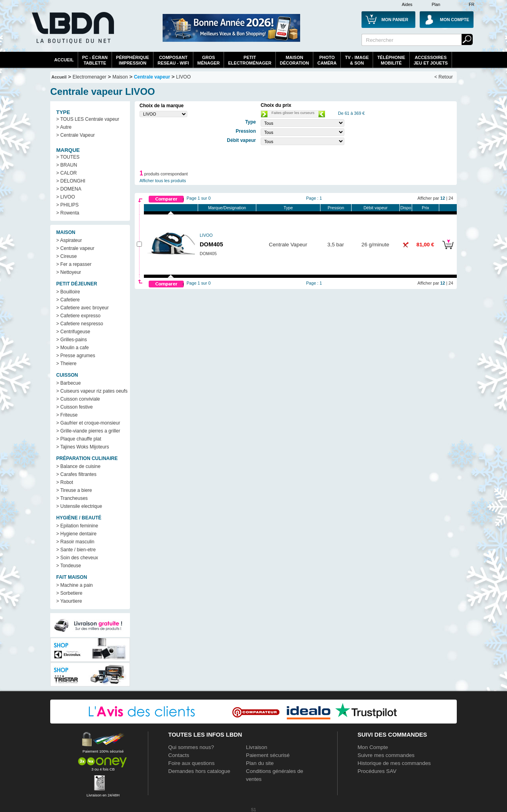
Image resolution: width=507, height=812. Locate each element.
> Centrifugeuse (73, 332)
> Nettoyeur (69, 272)
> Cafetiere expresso (78, 316)
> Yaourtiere (69, 601)
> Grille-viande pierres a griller (88, 431)
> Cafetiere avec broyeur (83, 308)
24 (451, 198)
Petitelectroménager (250, 60)
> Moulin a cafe (73, 348)
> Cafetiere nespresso (80, 324)
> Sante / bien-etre (76, 550)
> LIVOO (66, 197)
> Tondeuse (69, 566)
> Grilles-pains (72, 340)
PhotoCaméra (327, 60)
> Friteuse (67, 415)
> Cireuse (67, 256)
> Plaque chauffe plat (79, 439)
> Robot (65, 482)
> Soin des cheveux (77, 558)
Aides (407, 4)
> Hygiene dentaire (76, 534)
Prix (425, 208)
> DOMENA (69, 189)
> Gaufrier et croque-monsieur (88, 423)
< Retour (444, 77)
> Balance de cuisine (78, 466)
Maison (120, 77)
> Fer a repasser (74, 264)
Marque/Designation (227, 208)
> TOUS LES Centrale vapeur (88, 119)
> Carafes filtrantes (76, 474)
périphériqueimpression (133, 60)
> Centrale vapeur (75, 248)
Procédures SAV (377, 771)
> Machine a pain (75, 585)
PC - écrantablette (95, 60)
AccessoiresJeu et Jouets (431, 60)
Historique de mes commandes (394, 763)
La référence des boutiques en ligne (72, 33)
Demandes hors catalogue (199, 771)
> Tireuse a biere (74, 490)
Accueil (64, 60)
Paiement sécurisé (268, 755)
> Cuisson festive (75, 407)
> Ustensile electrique (79, 506)
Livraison (256, 747)
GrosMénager (208, 60)
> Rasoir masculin (75, 542)
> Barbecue (69, 383)
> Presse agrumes (76, 356)
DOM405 (211, 244)
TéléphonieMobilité (391, 60)
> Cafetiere (68, 300)
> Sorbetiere (69, 593)
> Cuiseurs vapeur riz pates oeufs (92, 391)
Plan (436, 4)
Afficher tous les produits (163, 181)
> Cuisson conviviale (78, 399)
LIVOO (184, 77)
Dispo (406, 208)
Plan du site (260, 763)
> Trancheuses (72, 498)
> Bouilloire (68, 292)
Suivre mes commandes (386, 755)
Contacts (179, 755)
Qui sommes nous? (191, 747)
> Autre (64, 127)
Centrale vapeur (152, 77)
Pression (336, 208)
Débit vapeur (375, 208)
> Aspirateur (69, 240)
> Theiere (66, 364)
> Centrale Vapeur (76, 135)
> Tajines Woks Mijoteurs (83, 447)
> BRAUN (67, 165)
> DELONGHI (71, 181)
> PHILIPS (67, 205)
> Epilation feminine (77, 526)
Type (288, 208)
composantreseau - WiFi (173, 60)
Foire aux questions (191, 763)
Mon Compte (373, 747)
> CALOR (67, 173)
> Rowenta (68, 213)
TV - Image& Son (357, 60)
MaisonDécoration (294, 60)
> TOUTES (68, 157)
